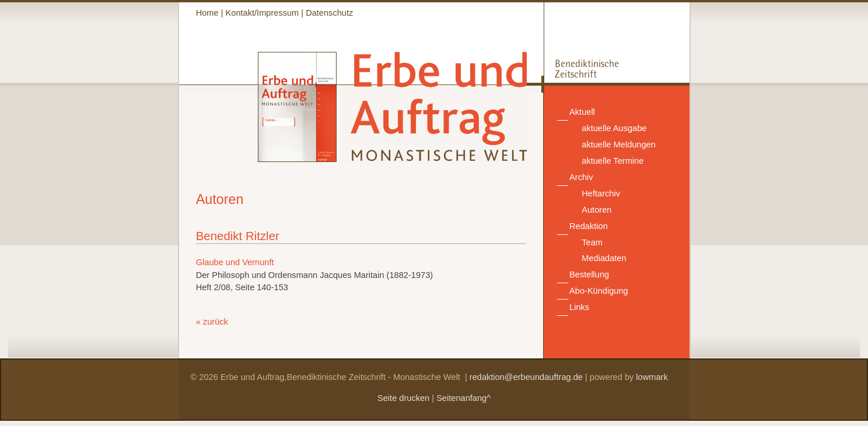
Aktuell (582, 112)
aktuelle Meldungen (619, 145)
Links (579, 307)
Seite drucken (403, 398)
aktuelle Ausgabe (614, 128)
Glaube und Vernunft (235, 262)
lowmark (652, 377)
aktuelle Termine (612, 161)
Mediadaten (604, 258)
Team (592, 242)
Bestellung (589, 274)
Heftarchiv (601, 193)
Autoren (596, 210)
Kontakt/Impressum (262, 13)
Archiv (581, 177)
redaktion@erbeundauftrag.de (526, 377)
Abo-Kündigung (599, 291)
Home (207, 13)
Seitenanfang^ (463, 398)
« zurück (212, 322)
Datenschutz (329, 13)
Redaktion (589, 226)
